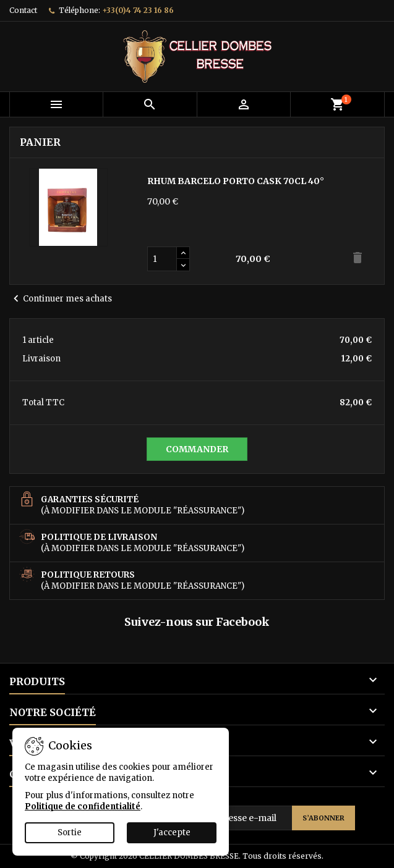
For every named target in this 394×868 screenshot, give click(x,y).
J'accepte (172, 832)
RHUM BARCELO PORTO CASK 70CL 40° (236, 181)
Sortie (70, 832)
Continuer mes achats (61, 299)
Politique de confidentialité (83, 807)
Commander (197, 449)
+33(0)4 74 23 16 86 (138, 10)
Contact (23, 10)
